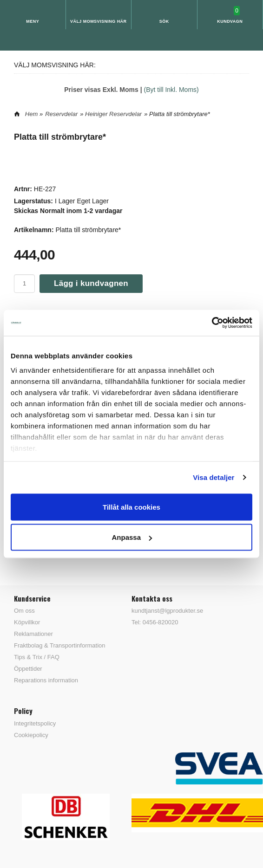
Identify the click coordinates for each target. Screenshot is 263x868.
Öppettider (28, 669)
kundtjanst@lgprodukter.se (167, 611)
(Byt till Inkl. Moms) (171, 90)
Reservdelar (61, 114)
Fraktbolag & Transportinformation (60, 645)
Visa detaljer (214, 477)
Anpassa (132, 537)
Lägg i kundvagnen (91, 283)
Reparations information (46, 680)
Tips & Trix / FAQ (37, 657)
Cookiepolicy (31, 735)
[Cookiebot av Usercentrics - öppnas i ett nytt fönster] (212, 323)
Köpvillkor (27, 622)
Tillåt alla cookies (131, 507)
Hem (31, 114)
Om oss (24, 611)
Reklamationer (33, 634)
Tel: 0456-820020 (155, 622)
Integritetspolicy (35, 723)
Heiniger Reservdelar (113, 114)
